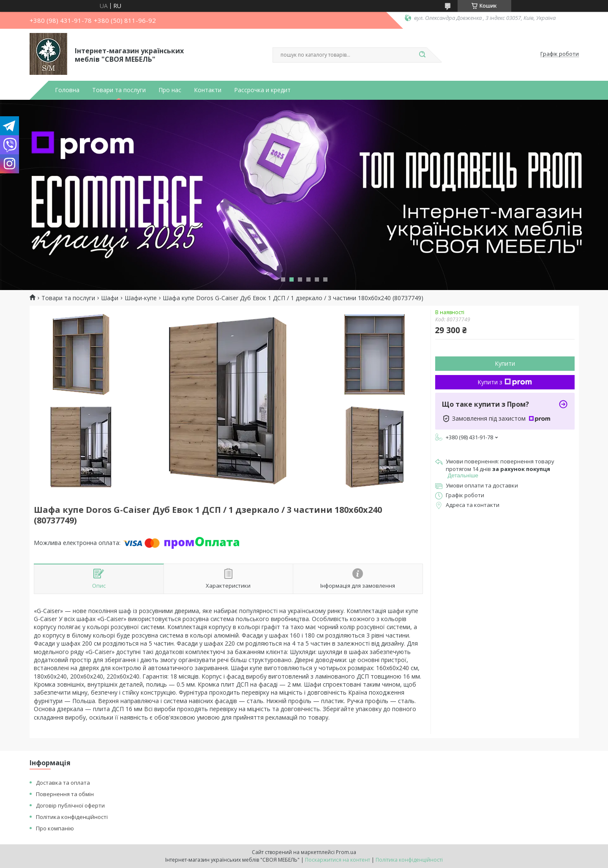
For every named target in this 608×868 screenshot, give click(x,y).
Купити (505, 363)
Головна (67, 90)
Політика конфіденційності (72, 817)
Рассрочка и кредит (262, 90)
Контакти (208, 90)
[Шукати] (423, 55)
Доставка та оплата (63, 783)
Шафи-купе (141, 298)
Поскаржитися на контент (338, 860)
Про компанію (55, 828)
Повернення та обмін (65, 794)
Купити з (505, 382)
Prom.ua (346, 852)
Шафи (110, 298)
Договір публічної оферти (70, 805)
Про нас (170, 90)
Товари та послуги (119, 90)
